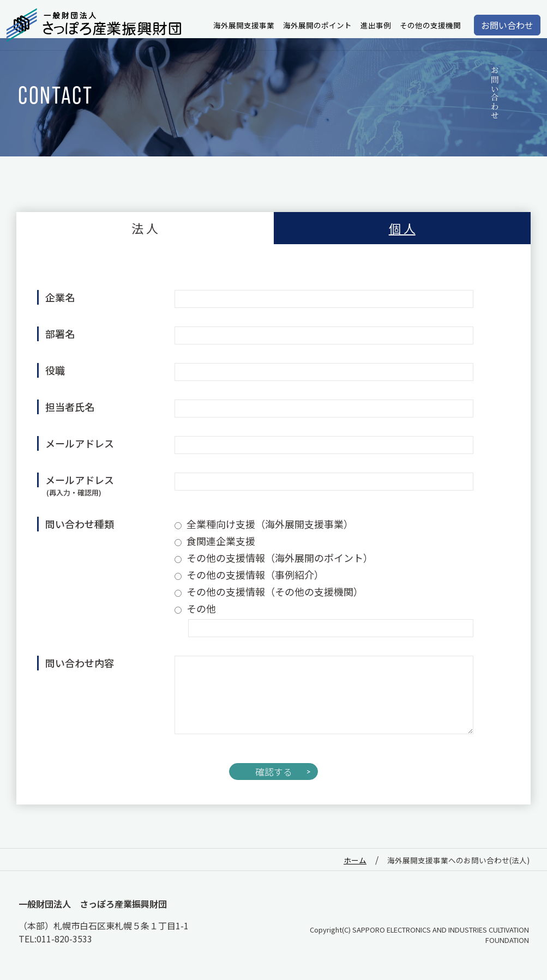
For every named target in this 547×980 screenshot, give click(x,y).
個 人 (402, 228)
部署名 (60, 334)
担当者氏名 (70, 407)
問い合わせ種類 (80, 524)
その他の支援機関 (430, 25)
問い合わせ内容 (80, 663)
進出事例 (376, 25)
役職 (55, 370)
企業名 (60, 297)
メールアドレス (80, 443)
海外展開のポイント (317, 25)
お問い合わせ (507, 25)
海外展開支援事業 (244, 25)
